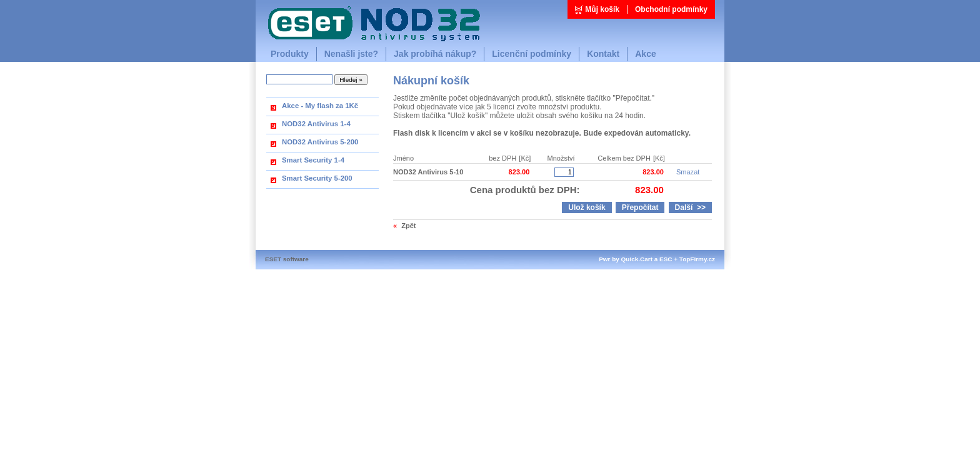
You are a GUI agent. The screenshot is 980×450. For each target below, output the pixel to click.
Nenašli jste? (351, 54)
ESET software (287, 259)
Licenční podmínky (532, 54)
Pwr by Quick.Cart (626, 259)
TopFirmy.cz (697, 259)
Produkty (290, 54)
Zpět (408, 226)
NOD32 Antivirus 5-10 (428, 172)
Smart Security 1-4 (313, 160)
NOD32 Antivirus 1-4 (316, 124)
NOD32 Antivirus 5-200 (320, 142)
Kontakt (603, 54)
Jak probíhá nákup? (435, 54)
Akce (645, 54)
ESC (666, 259)
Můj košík (602, 9)
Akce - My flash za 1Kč (320, 106)
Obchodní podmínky (671, 9)
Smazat (688, 172)
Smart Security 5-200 (317, 178)
